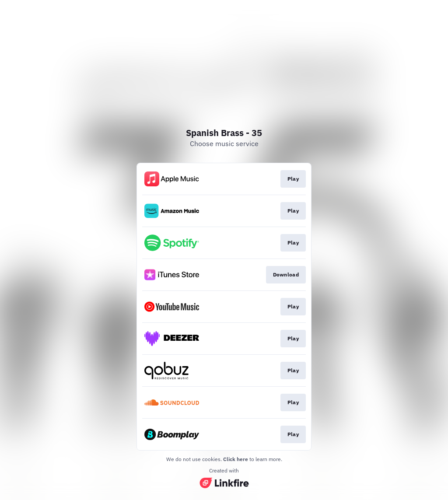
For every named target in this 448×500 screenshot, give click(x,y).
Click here (236, 459)
